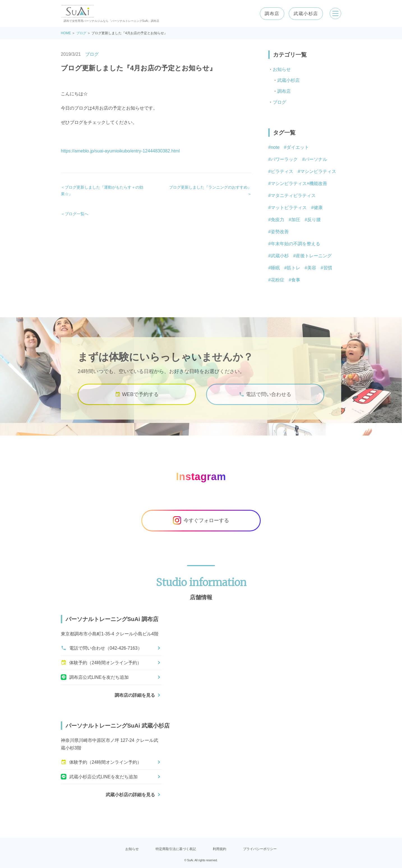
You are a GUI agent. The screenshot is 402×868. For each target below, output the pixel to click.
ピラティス (282, 171)
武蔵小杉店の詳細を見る (130, 795)
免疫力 (278, 220)
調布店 (270, 14)
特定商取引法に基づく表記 (176, 849)
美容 (312, 268)
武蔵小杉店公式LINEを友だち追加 (99, 777)
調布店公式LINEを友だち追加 (95, 677)
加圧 (296, 220)
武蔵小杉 (280, 256)
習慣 (328, 268)
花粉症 (278, 280)
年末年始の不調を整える (295, 244)
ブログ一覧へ (77, 214)
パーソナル (316, 159)
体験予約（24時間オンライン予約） (101, 663)
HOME (66, 33)
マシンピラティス (318, 171)
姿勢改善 (280, 232)
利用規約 (220, 849)
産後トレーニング (314, 256)
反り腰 (314, 220)
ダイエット (298, 147)
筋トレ (294, 268)
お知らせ (282, 69)
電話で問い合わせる (265, 398)
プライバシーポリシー (260, 849)
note (275, 147)
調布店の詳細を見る (135, 695)
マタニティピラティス (293, 195)
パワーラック (284, 159)
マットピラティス (289, 208)
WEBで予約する (137, 398)
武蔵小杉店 (304, 14)
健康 (318, 208)
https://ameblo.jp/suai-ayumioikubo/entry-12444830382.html (120, 151)
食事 (296, 280)
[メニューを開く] (334, 13)
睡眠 (275, 268)
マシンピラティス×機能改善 (299, 183)
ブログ (81, 33)
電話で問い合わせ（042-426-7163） (101, 648)
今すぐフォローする (201, 520)
